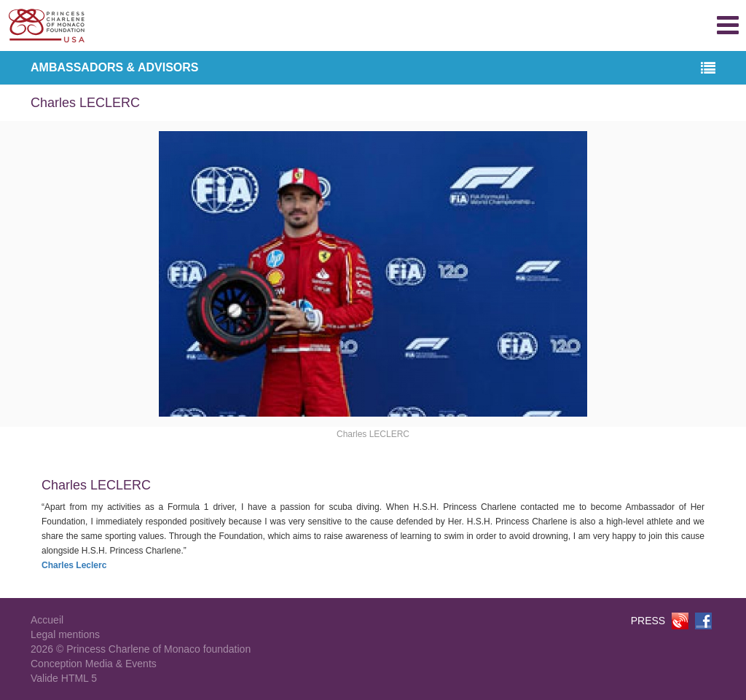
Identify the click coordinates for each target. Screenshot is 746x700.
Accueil (47, 620)
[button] (708, 69)
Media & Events (121, 664)
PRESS (648, 621)
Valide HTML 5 (64, 678)
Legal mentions (65, 634)
